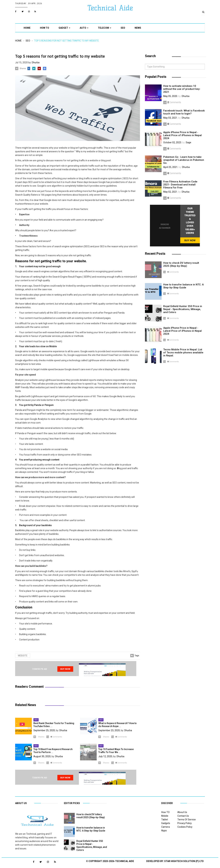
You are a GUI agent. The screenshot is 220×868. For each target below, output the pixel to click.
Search (150, 56)
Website (23, 656)
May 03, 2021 (170, 118)
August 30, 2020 (42, 756)
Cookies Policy (185, 827)
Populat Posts (156, 77)
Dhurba (36, 62)
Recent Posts (155, 254)
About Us (182, 812)
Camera (165, 827)
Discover (167, 803)
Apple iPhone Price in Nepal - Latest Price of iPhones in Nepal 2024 (182, 135)
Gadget (64, 28)
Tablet (165, 820)
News (138, 28)
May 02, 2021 (170, 192)
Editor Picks (72, 803)
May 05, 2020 (170, 96)
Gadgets (166, 823)
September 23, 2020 (109, 730)
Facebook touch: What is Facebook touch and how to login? (184, 112)
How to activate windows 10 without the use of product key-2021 (182, 89)
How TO (45, 28)
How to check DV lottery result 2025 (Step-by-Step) (181, 264)
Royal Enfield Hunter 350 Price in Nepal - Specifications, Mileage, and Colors (183, 309)
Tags (137, 656)
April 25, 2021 (170, 167)
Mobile (165, 816)
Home (27, 28)
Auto (84, 28)
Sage (188, 142)
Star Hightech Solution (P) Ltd (184, 861)
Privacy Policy (185, 823)
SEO (123, 28)
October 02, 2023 (172, 142)
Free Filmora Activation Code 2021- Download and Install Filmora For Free (180, 185)
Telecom (105, 28)
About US (21, 803)
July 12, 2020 (105, 756)
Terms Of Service (187, 820)
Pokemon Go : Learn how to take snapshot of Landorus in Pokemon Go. (184, 160)
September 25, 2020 (44, 730)
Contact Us (183, 816)
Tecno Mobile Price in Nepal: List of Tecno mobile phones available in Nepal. (183, 353)
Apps (164, 831)
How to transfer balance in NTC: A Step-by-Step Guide (183, 286)
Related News (26, 705)
